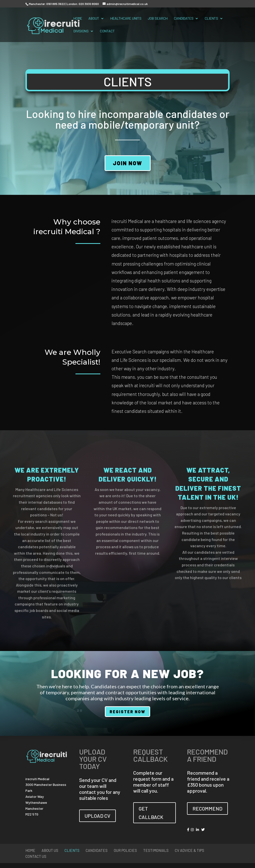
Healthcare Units (126, 19)
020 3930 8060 (89, 4)
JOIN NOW (128, 163)
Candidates (184, 19)
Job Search (158, 19)
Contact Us (36, 856)
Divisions (81, 31)
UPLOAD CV (97, 816)
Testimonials (156, 850)
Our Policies (125, 850)
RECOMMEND (207, 809)
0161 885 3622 (56, 4)
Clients (211, 19)
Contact (107, 31)
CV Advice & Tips (190, 850)
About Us (50, 850)
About (94, 19)
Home (78, 19)
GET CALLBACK (151, 813)
